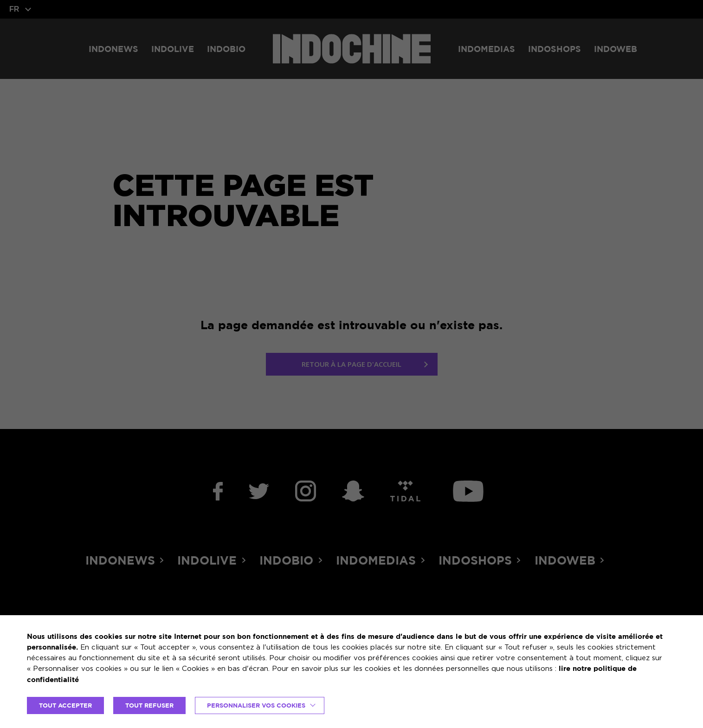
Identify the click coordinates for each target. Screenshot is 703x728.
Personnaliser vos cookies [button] (256, 705)
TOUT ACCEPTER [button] (65, 705)
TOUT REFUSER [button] (149, 705)
